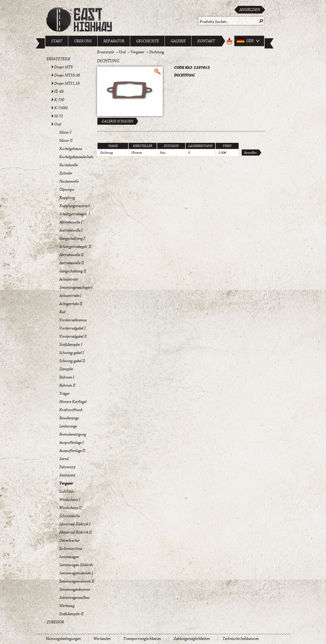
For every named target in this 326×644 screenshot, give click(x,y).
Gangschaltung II (73, 271)
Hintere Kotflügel (73, 402)
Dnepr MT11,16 (67, 83)
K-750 (59, 100)
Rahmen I (67, 377)
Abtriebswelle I (71, 222)
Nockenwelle (69, 181)
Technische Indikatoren (241, 639)
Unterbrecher (70, 540)
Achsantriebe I (70, 296)
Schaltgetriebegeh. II (75, 247)
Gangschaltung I (72, 238)
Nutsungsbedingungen (63, 639)
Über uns (83, 41)
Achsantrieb (69, 279)
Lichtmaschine (71, 549)
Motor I (65, 132)
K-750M (61, 108)
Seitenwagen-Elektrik (76, 565)
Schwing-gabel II (72, 361)
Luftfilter (67, 491)
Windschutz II (70, 508)
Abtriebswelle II (71, 255)
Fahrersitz (67, 467)
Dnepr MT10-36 (67, 75)
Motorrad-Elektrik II (76, 532)
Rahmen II (67, 385)
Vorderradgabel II (73, 336)
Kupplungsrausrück (75, 206)
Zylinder (66, 173)
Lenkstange (68, 426)
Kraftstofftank (71, 410)
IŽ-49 (59, 92)
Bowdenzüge (69, 418)
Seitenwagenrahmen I (76, 573)
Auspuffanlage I (72, 443)
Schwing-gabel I (72, 353)
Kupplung (67, 198)
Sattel (64, 459)
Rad (62, 312)
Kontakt (206, 41)
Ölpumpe (67, 190)
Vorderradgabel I (72, 328)
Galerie (178, 41)
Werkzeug (67, 606)
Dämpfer (66, 369)
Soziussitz (67, 475)
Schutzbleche (70, 516)
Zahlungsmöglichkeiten (192, 639)
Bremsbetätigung (73, 434)
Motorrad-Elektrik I (75, 524)
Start (57, 41)
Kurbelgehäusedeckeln (76, 157)
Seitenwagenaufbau (74, 598)
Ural (58, 124)
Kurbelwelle (69, 165)
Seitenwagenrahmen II (77, 581)
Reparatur (114, 41)
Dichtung (157, 52)
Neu (163, 153)
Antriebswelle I (71, 230)
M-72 (59, 116)
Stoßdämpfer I (71, 345)
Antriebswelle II (72, 263)
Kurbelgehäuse (71, 149)
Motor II (66, 141)
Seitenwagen (69, 557)
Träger (65, 394)
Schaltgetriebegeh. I (75, 214)
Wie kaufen (102, 639)
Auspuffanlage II (72, 451)
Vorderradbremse (73, 320)
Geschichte (147, 41)
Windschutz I (70, 500)
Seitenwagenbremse (75, 589)
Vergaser (66, 483)
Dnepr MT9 (63, 67)
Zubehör (55, 622)
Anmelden (250, 10)
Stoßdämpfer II (71, 614)
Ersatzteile (58, 59)
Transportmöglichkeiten (142, 639)
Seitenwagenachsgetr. (76, 287)
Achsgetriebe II (71, 304)
